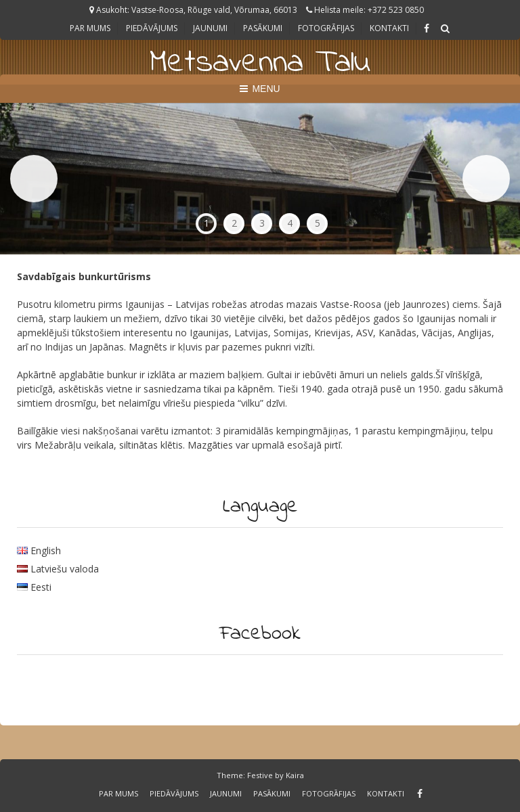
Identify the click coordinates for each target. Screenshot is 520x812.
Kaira (295, 775)
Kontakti (389, 28)
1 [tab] (207, 223)
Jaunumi (210, 28)
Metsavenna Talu (260, 63)
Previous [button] (34, 179)
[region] (260, 179)
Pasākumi (263, 28)
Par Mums (90, 28)
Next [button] (486, 179)
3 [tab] (262, 223)
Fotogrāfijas (326, 28)
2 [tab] (234, 223)
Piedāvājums (152, 28)
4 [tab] (290, 223)
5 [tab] (318, 223)
